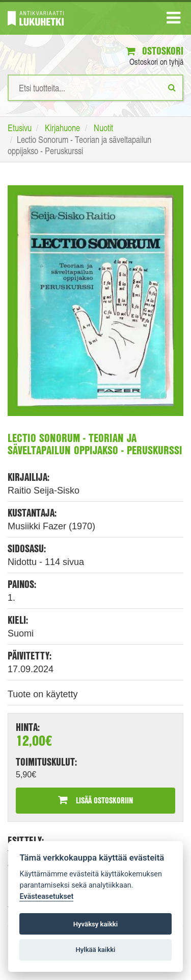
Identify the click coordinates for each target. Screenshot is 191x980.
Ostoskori (155, 51)
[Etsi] (172, 87)
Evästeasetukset (46, 897)
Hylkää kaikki (95, 950)
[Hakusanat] (95, 88)
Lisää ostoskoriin (95, 800)
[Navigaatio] (173, 20)
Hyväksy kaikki (95, 924)
